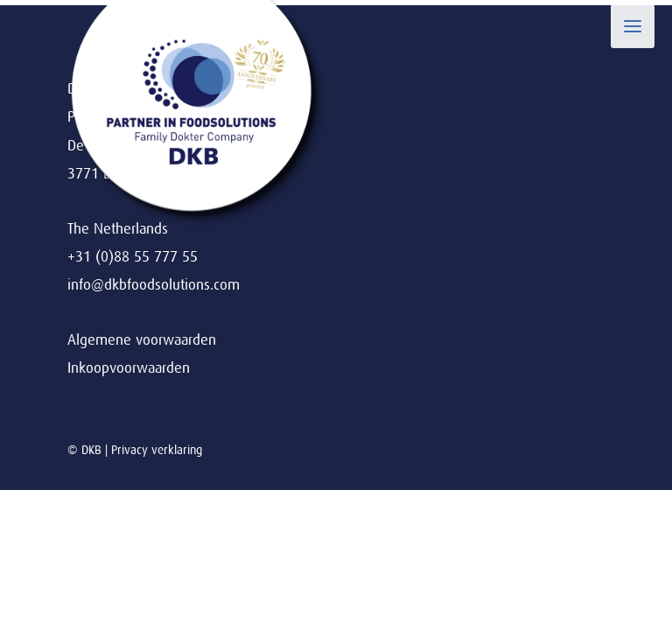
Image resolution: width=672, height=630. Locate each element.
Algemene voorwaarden (142, 340)
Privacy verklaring (157, 450)
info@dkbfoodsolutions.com (154, 285)
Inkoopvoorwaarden (129, 368)
